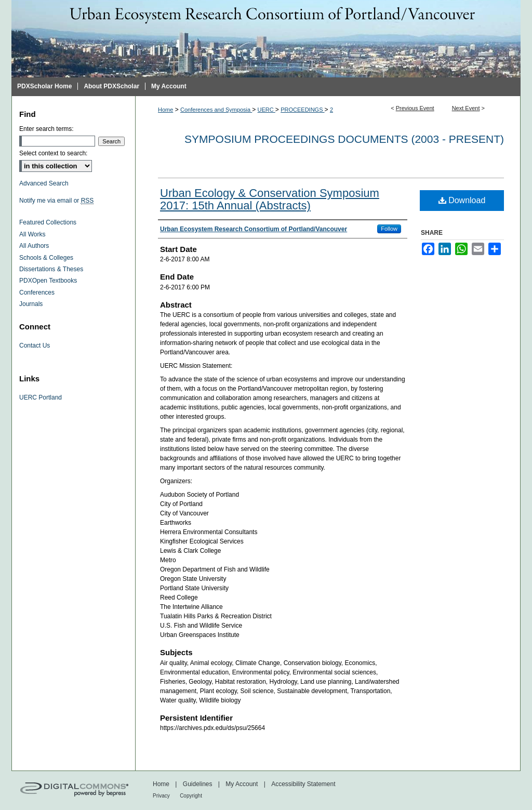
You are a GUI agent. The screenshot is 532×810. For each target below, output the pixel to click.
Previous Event (415, 108)
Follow (389, 229)
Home (165, 110)
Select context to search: (53, 153)
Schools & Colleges (46, 258)
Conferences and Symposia (216, 110)
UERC (267, 110)
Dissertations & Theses (51, 269)
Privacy (161, 796)
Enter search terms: (46, 129)
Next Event (466, 108)
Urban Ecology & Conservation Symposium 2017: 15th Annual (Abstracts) (270, 199)
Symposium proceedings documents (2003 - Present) (344, 139)
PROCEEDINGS (302, 110)
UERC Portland (41, 397)
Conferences (37, 293)
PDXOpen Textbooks (48, 281)
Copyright (191, 796)
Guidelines (198, 784)
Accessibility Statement (303, 784)
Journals (31, 304)
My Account (242, 784)
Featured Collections (48, 222)
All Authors (34, 246)
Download (462, 200)
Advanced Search (44, 183)
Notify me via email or (56, 201)
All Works (32, 234)
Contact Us (35, 346)
